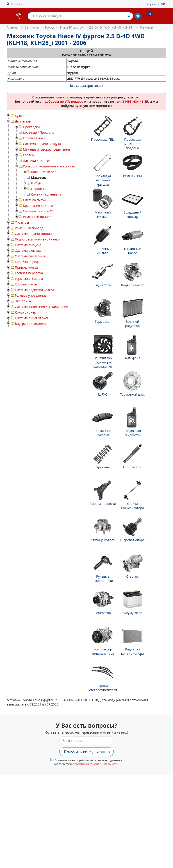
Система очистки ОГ (39, 211)
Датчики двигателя (38, 161)
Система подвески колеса (34, 290)
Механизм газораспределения (46, 149)
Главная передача (29, 273)
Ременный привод (37, 217)
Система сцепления (30, 256)
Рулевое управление (31, 295)
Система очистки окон (32, 318)
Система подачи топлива (34, 234)
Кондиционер (25, 312)
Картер (28, 155)
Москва (17, 4)
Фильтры (22, 222)
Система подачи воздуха (42, 144)
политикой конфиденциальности (96, 764)
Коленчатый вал (44, 172)
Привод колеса (26, 267)
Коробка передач (28, 262)
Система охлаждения (31, 250)
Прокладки (31, 127)
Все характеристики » (87, 86)
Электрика (23, 301)
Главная (13, 27)
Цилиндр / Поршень (39, 132)
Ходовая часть (26, 284)
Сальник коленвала (46, 194)
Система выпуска (28, 245)
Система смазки (35, 200)
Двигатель (23, 121)
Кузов (19, 116)
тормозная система (30, 279)
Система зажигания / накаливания (41, 307)
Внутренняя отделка (31, 324)
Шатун (36, 183)
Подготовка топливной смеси (38, 239)
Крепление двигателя (40, 206)
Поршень (38, 189)
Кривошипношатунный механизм (49, 166)
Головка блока (34, 138)
